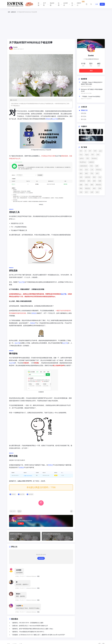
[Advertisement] (56, 26)
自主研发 (66, 4)
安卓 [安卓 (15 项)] (86, 170)
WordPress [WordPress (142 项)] (83, 162)
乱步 (73, 4)
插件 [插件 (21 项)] (97, 173)
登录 (102, 4)
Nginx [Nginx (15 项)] (87, 155)
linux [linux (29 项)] (81, 155)
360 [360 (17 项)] (81, 151)
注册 (97, 4)
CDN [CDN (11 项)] (95, 151)
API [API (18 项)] (90, 151)
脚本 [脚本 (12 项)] (94, 188)
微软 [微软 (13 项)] (86, 173)
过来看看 (19, 573)
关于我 (45, 4)
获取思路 (84, 113)
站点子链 (55, 119)
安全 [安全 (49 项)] (81, 170)
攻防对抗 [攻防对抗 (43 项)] (88, 177)
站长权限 (31, 496)
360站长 (48, 119)
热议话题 (53, 4)
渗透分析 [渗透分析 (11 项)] (82, 181)
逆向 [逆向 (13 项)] (97, 192)
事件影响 (84, 116)
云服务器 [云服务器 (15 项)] (91, 162)
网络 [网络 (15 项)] (81, 188)
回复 (38, 579)
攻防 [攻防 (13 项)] (81, 177)
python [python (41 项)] (82, 158)
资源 (39, 4)
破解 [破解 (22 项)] (81, 185)
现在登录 (41, 561)
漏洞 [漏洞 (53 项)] (94, 181)
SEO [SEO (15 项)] (88, 158)
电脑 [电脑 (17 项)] (100, 181)
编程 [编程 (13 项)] (92, 185)
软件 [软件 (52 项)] (86, 192)
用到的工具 (84, 110)
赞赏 (21, 526)
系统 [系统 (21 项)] (86, 185)
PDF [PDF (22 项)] (93, 155)
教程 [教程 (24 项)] (94, 177)
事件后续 (84, 119)
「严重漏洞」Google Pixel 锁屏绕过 (91, 97)
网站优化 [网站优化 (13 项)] (99, 185)
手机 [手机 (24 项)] (92, 173)
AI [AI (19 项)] (85, 151)
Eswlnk (20, 520)
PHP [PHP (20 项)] (98, 155)
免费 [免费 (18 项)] (97, 166)
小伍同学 (19, 608)
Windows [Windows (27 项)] (94, 158)
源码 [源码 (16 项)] (89, 181)
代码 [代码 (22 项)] (91, 166)
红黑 (60, 4)
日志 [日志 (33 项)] (100, 177)
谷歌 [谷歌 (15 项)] (81, 192)
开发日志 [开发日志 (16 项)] (99, 170)
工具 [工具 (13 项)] (92, 170)
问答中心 (80, 4)
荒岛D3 (18, 597)
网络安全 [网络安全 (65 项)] (88, 188)
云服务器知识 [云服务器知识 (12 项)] (83, 166)
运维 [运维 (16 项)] (92, 192)
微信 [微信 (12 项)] (81, 173)
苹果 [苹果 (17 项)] (100, 188)
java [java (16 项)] (100, 151)
